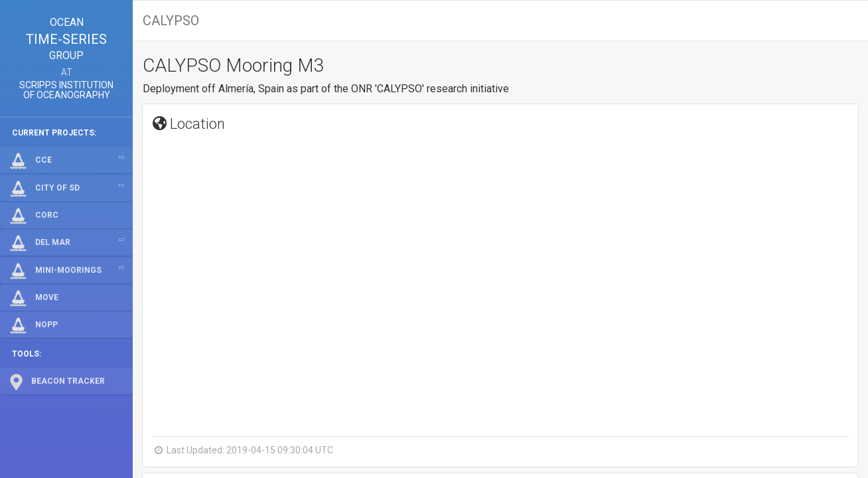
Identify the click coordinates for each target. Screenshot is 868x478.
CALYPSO (171, 21)
